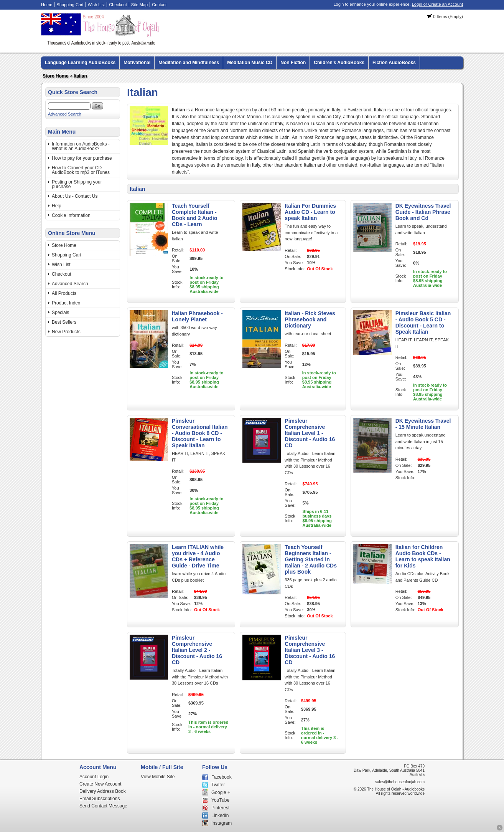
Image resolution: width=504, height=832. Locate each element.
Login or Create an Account (437, 4)
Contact (159, 5)
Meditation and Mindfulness (189, 63)
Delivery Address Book (103, 791)
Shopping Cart (70, 5)
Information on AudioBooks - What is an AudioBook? (81, 146)
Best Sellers (64, 322)
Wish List (96, 5)
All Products (64, 293)
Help (57, 206)
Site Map (139, 5)
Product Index (66, 303)
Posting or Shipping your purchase (77, 184)
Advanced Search (65, 114)
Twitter (218, 785)
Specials (60, 313)
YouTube (220, 800)
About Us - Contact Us (75, 196)
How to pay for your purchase (82, 158)
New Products (66, 332)
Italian (80, 76)
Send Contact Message (103, 806)
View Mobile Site (158, 777)
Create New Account (100, 784)
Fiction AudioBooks (394, 63)
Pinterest (220, 808)
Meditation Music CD (250, 63)
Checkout (118, 5)
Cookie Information (71, 215)
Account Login (94, 777)
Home (47, 5)
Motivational (137, 63)
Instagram (222, 823)
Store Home (55, 76)
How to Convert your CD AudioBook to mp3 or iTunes (81, 170)
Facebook (222, 777)
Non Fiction (293, 63)
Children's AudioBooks (339, 63)
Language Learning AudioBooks (80, 63)
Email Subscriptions (100, 799)
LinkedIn (220, 815)
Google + (221, 792)
